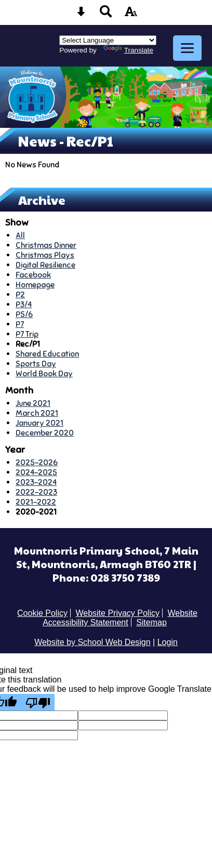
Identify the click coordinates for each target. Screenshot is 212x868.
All (20, 235)
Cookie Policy (42, 613)
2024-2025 (36, 472)
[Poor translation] (38, 702)
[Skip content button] (81, 15)
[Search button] (106, 15)
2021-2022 (36, 502)
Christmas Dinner (46, 245)
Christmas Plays (45, 255)
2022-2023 (36, 492)
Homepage (35, 285)
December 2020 (45, 433)
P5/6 (24, 314)
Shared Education (47, 354)
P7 (20, 324)
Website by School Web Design (92, 642)
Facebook (33, 275)
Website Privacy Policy (117, 613)
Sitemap (151, 622)
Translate (128, 50)
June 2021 (33, 403)
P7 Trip (27, 334)
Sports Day (36, 364)
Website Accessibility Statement (120, 618)
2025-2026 (37, 462)
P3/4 (24, 304)
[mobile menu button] (187, 48)
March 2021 (37, 413)
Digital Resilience (45, 265)
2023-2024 (36, 482)
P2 (20, 294)
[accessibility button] (131, 15)
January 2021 (39, 423)
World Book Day (44, 373)
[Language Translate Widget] (108, 40)
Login (168, 642)
